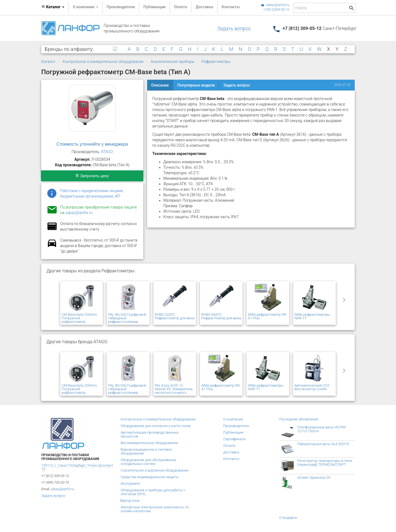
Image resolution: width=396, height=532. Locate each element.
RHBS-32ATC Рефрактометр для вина (175, 316)
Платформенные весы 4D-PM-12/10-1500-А (322, 429)
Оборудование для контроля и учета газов (156, 426)
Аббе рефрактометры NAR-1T (312, 316)
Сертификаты (235, 439)
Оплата (181, 7)
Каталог (48, 62)
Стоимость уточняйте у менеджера (92, 144)
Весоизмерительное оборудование (149, 443)
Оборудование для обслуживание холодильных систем (148, 462)
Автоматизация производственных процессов (150, 434)
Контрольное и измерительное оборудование (103, 62)
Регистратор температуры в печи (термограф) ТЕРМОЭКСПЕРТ (325, 463)
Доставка (204, 7)
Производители (121, 7)
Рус (115, 50)
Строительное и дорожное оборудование (155, 470)
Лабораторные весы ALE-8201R (323, 444)
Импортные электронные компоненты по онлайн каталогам (155, 509)
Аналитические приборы (173, 62)
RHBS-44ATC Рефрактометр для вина (221, 316)
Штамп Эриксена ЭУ (314, 477)
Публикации (154, 7)
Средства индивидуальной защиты (150, 477)
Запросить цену (92, 176)
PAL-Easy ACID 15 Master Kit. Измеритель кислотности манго (174, 389)
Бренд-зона (130, 501)
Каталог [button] (53, 7)
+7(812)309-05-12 (276, 10)
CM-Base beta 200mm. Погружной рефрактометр (80, 318)
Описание (160, 85)
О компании (233, 419)
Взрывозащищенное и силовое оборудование (146, 451)
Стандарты (288, 518)
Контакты (231, 7)
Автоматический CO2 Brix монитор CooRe (312, 387)
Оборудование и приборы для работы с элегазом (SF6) (153, 492)
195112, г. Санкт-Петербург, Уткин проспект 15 (77, 467)
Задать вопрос (234, 28)
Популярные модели (196, 85)
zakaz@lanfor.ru (275, 5)
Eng (115, 48)
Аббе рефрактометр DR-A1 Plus (267, 316)
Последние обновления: (299, 419)
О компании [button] (86, 7)
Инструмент (131, 483)
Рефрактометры (216, 62)
